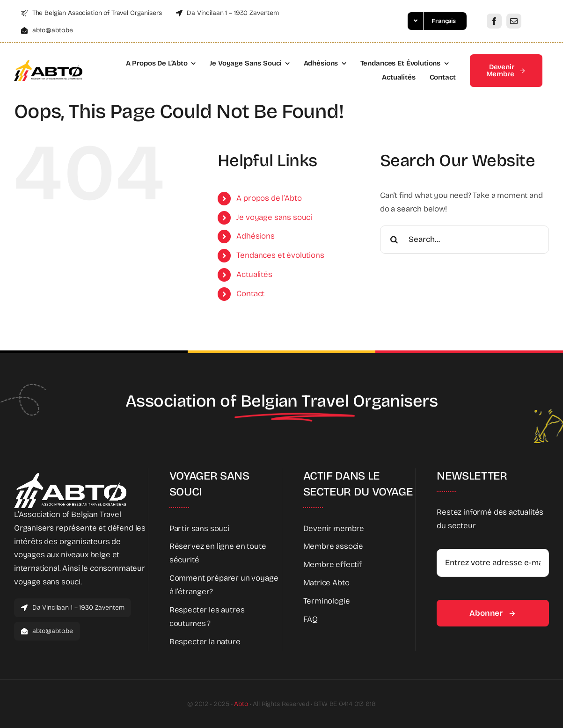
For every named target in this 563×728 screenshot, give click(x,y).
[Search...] (464, 240)
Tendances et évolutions (280, 255)
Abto (241, 704)
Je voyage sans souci (274, 217)
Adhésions (255, 236)
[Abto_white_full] (70, 477)
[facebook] (494, 21)
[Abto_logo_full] (48, 64)
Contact (250, 294)
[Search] (394, 240)
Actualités (254, 274)
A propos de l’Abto (269, 198)
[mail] (514, 21)
